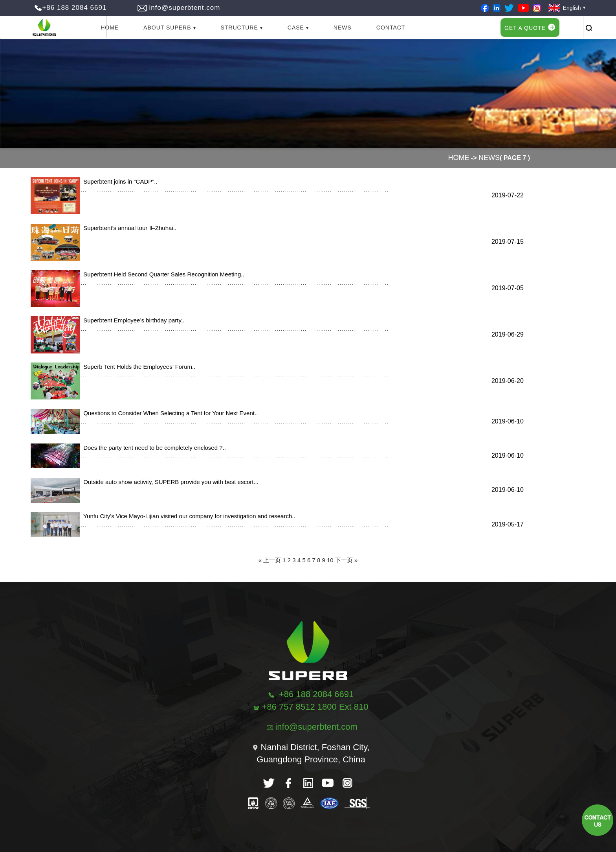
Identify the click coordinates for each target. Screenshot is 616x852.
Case (296, 28)
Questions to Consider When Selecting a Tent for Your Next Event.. (169, 413)
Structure (239, 28)
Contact (391, 28)
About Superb (167, 28)
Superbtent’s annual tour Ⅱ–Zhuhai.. (128, 228)
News (343, 28)
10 (330, 560)
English (565, 8)
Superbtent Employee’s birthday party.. (132, 320)
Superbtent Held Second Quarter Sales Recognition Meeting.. (162, 274)
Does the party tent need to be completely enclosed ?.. (153, 448)
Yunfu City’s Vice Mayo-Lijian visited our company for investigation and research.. (188, 516)
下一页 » (346, 560)
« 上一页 (270, 560)
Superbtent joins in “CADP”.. (119, 181)
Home (110, 28)
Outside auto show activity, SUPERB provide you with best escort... (169, 482)
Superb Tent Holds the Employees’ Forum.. (138, 367)
